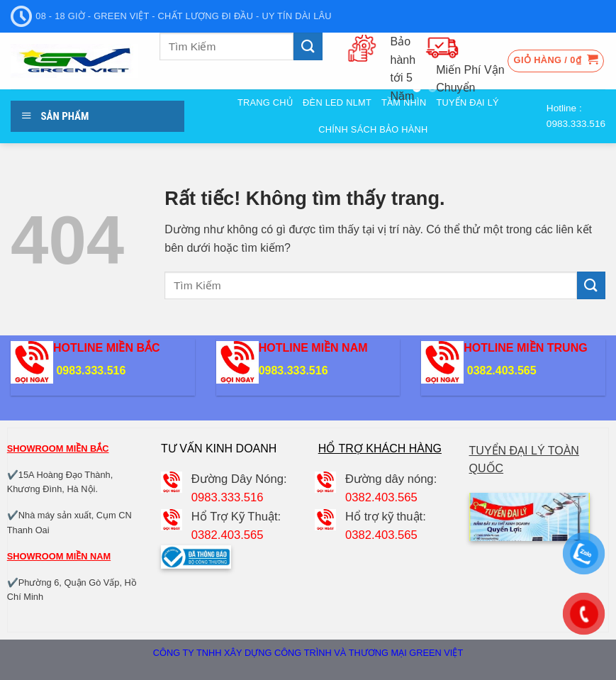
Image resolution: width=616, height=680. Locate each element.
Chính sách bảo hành (373, 129)
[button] (556, 61)
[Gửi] (308, 46)
